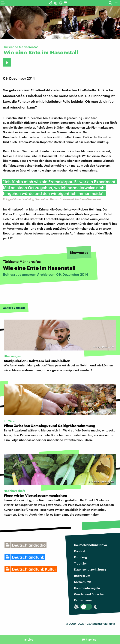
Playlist (91, 639)
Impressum (82, 575)
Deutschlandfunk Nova (90, 545)
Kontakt (80, 551)
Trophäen (81, 563)
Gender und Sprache (89, 594)
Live (30, 639)
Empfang (81, 557)
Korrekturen (83, 582)
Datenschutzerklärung (90, 569)
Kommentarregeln (87, 588)
